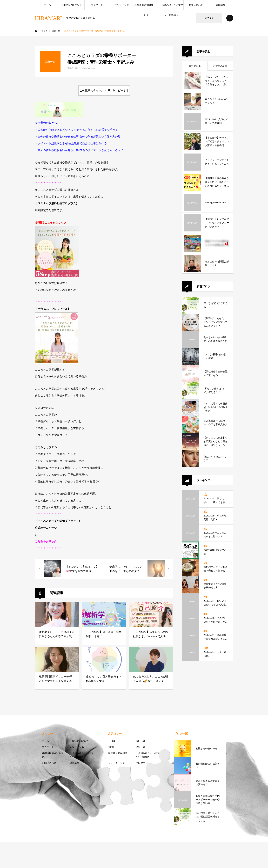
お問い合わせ (196, 5)
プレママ (140, 763)
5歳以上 (112, 747)
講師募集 (221, 5)
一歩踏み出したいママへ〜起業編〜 (171, 7)
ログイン (209, 18)
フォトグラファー (118, 763)
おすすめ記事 (220, 66)
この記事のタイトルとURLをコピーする (104, 90)
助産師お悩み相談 (118, 753)
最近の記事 (195, 66)
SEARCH (230, 18)
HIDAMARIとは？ (72, 5)
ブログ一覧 (97, 5)
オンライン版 (122, 5)
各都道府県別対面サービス (146, 7)
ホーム (47, 5)
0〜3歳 (112, 741)
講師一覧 (140, 747)
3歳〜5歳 (140, 741)
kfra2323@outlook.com (85, 68)
